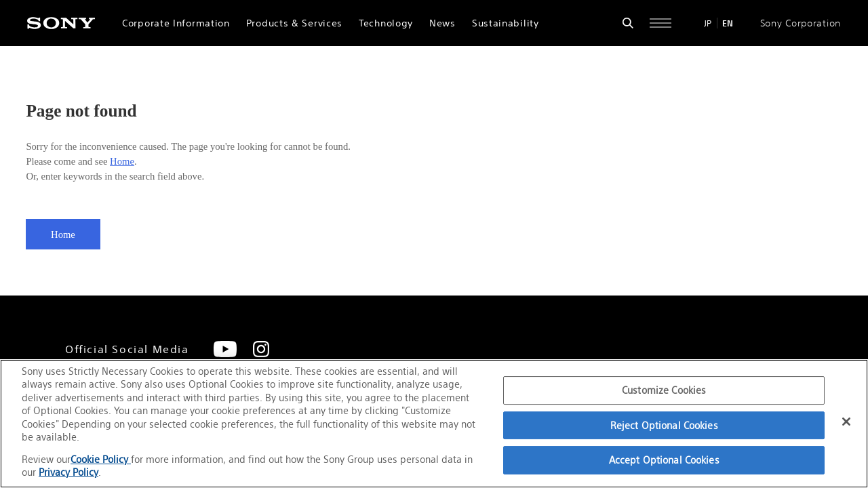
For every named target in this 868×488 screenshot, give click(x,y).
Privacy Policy (68, 472)
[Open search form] (628, 23)
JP (708, 23)
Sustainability (506, 23)
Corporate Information (176, 23)
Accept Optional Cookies (664, 460)
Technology (386, 23)
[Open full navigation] (660, 23)
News (442, 23)
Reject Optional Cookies (664, 425)
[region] (434, 424)
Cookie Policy (101, 459)
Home (122, 161)
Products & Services (294, 23)
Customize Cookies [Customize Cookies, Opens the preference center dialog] (664, 390)
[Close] (846, 422)
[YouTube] (225, 349)
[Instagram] (261, 349)
